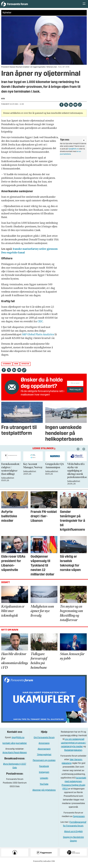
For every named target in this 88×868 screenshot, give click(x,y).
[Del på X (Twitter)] (66, 108)
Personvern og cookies (44, 764)
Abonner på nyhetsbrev (44, 794)
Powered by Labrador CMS (44, 865)
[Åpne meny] (84, 6)
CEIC (40, 325)
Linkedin (44, 782)
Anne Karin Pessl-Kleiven (15, 756)
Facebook (44, 770)
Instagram (44, 776)
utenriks (7, 367)
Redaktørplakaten (73, 754)
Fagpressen (79, 820)
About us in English (73, 835)
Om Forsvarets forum (44, 741)
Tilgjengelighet (44, 758)
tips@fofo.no (74, 152)
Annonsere (44, 747)
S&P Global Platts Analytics (38, 338)
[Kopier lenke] (80, 108)
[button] (84, 452)
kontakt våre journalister (15, 747)
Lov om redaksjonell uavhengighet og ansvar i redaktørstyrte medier (73, 746)
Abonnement (44, 752)
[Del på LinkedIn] (71, 108)
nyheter (25, 367)
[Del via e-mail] (75, 108)
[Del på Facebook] (61, 108)
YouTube (44, 788)
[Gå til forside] (22, 6)
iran (16, 367)
